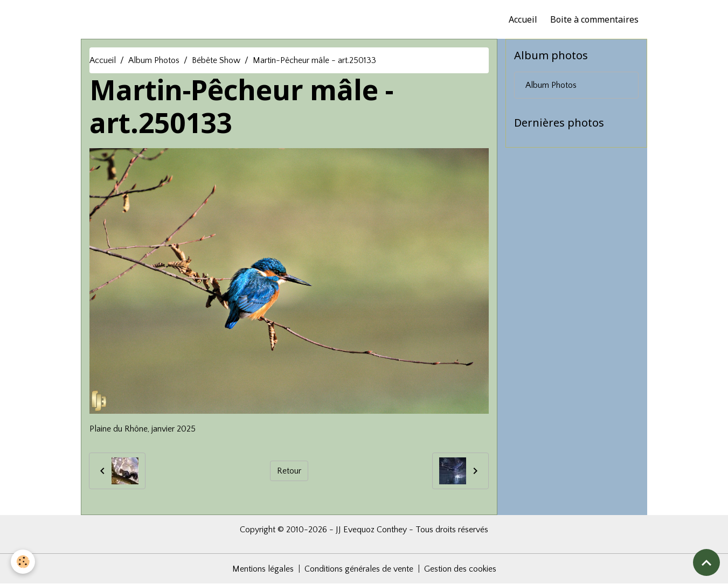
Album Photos (154, 60)
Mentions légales (263, 569)
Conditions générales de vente (359, 569)
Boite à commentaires (594, 19)
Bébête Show (216, 60)
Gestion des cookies (460, 569)
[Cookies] (23, 562)
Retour (289, 471)
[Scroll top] (706, 562)
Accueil (523, 19)
